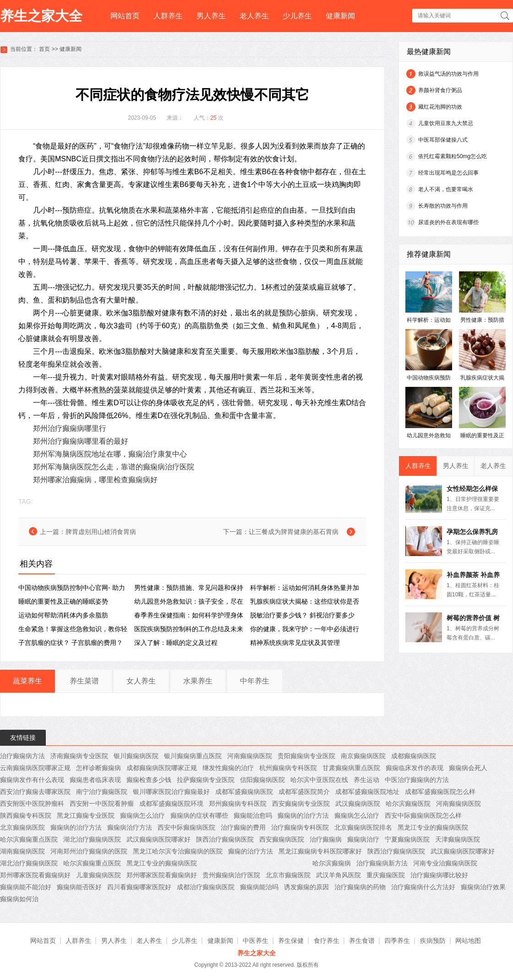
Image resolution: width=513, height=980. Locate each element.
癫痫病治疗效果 (483, 887)
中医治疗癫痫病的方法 (417, 780)
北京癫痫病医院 (22, 827)
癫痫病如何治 (19, 899)
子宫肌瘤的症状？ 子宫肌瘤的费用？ (71, 643)
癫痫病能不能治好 (26, 887)
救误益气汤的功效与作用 (448, 74)
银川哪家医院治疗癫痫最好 (171, 792)
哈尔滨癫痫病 (332, 863)
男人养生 (211, 16)
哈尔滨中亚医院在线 (319, 780)
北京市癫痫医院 (288, 875)
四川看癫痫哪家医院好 (139, 887)
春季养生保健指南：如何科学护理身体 (189, 615)
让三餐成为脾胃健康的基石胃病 (294, 532)
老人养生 (254, 16)
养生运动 (366, 780)
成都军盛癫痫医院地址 (367, 792)
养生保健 (291, 941)
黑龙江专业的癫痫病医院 (433, 827)
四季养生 (397, 941)
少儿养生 (297, 16)
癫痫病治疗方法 (130, 827)
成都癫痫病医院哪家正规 (162, 768)
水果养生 (198, 681)
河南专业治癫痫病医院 (445, 863)
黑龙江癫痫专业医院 (86, 815)
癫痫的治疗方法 (251, 851)
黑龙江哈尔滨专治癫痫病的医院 (178, 851)
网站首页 (125, 16)
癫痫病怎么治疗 (142, 815)
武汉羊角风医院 (338, 875)
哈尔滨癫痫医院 (408, 804)
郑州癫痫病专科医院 (238, 804)
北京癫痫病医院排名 (363, 827)
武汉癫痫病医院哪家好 (158, 839)
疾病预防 (433, 941)
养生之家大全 (41, 16)
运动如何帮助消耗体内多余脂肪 (63, 615)
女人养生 (141, 681)
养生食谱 (362, 941)
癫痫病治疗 (363, 839)
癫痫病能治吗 (259, 887)
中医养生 (256, 941)
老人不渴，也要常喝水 (446, 189)
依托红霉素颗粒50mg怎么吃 (453, 156)
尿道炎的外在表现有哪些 (448, 222)
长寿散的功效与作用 (443, 206)
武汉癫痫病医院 (358, 804)
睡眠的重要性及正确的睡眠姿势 (63, 601)
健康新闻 (340, 16)
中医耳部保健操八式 (443, 140)
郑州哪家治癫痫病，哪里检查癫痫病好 (95, 480)
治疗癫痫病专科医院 (300, 827)
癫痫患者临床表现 (95, 780)
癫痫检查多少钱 (149, 780)
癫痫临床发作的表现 (415, 768)
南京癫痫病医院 (363, 756)
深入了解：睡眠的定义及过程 (176, 643)
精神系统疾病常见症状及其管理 (295, 643)
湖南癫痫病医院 (22, 851)
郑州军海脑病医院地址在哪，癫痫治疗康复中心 (110, 454)
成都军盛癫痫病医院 (244, 792)
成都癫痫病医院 (414, 756)
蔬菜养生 (27, 681)
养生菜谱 (84, 681)
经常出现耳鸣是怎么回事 (448, 173)
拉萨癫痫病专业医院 (206, 780)
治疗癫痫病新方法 (382, 863)
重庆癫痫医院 (386, 875)
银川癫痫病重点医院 (193, 756)
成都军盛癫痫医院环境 (171, 804)
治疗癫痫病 (326, 839)
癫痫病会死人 (468, 768)
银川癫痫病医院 (136, 756)
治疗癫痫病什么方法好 (423, 887)
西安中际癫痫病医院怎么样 (423, 815)
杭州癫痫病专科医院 (288, 768)
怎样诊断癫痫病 (98, 768)
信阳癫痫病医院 (262, 780)
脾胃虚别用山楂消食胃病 (101, 532)
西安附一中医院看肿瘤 (102, 804)
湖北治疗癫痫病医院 (92, 839)
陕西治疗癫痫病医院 (225, 839)
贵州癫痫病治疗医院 (231, 875)
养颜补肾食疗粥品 (440, 90)
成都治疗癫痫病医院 (206, 887)
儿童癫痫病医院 (98, 875)
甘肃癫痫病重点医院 (351, 768)
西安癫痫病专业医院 (301, 804)
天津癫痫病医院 (458, 839)
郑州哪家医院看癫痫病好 (35, 875)
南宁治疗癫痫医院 (102, 792)
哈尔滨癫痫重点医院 (29, 839)
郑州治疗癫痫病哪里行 (70, 428)
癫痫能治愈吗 (253, 815)
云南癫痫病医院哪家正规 (35, 768)
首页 (44, 49)
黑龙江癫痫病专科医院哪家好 (320, 851)
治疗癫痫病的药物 (360, 887)
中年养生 (255, 681)
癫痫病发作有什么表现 (32, 780)
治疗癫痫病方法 (22, 756)
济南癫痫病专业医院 (79, 756)
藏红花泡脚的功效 (440, 107)
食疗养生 (327, 941)
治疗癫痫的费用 (243, 827)
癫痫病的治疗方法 (303, 815)
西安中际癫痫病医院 (186, 827)
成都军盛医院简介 (304, 792)
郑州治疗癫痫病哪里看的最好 (81, 441)
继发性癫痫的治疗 (228, 768)
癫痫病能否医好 (79, 887)
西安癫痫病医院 (282, 839)
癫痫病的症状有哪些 (199, 815)
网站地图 (468, 941)
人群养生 (168, 16)
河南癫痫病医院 (250, 756)
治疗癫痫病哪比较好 (439, 875)
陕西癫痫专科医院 (26, 815)
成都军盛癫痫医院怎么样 (440, 792)
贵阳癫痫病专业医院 (306, 756)
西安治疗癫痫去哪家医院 (35, 792)
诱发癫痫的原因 (306, 887)
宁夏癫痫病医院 (407, 839)
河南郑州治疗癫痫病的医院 (89, 851)
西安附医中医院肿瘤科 (32, 804)
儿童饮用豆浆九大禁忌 (446, 123)
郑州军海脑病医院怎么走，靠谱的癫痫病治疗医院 (114, 467)
